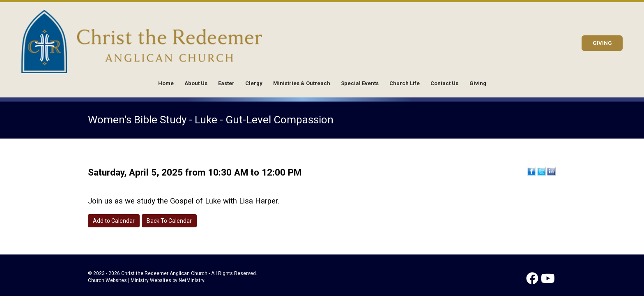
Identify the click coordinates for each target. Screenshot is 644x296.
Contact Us (444, 83)
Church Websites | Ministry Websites (130, 280)
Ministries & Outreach (302, 83)
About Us (196, 83)
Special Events (360, 83)
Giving (478, 83)
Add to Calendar (114, 221)
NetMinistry (191, 280)
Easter (226, 83)
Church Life (405, 83)
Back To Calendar (169, 221)
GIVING (602, 43)
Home (166, 83)
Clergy (254, 83)
